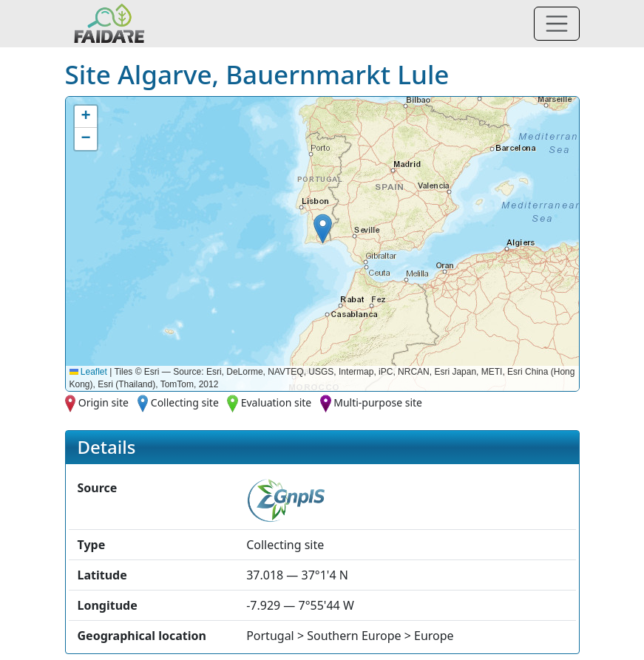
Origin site (104, 402)
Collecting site (185, 402)
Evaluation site (277, 402)
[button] (323, 229)
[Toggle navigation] (557, 24)
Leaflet (88, 372)
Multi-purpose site (378, 402)
